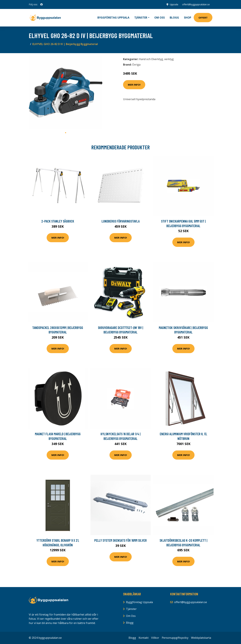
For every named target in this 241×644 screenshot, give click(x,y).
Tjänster (131, 609)
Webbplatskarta (201, 638)
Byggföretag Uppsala (113, 18)
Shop (188, 18)
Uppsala (174, 4)
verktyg (169, 59)
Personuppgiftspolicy (175, 638)
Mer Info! (134, 85)
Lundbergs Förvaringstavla (121, 221)
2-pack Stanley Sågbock (58, 221)
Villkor (155, 638)
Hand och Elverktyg (151, 59)
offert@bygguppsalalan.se (196, 4)
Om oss (160, 18)
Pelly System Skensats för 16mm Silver (120, 540)
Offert (203, 18)
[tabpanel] (66, 93)
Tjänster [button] (141, 18)
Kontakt (144, 638)
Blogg (174, 18)
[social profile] (42, 4)
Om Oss (131, 616)
